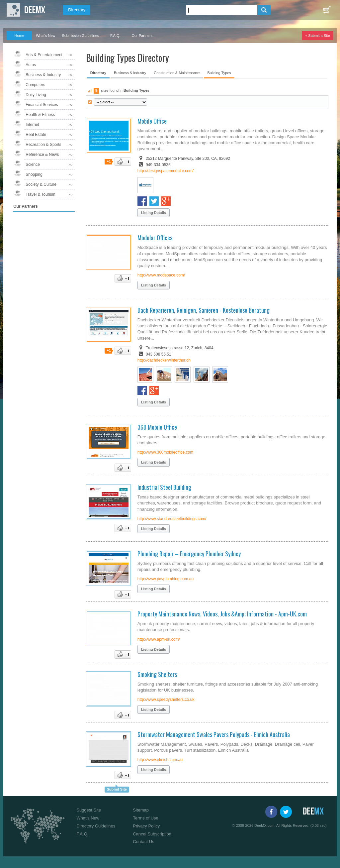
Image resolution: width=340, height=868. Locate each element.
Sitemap (141, 810)
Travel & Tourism (40, 194)
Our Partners (142, 36)
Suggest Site (89, 810)
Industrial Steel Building (164, 487)
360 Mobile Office (157, 427)
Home (19, 36)
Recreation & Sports (43, 145)
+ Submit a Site (318, 36)
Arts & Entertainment (44, 55)
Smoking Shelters (157, 674)
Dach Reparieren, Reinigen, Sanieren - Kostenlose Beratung (204, 310)
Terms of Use (146, 818)
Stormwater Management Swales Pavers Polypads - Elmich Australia (214, 734)
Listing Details (154, 213)
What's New (45, 36)
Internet (32, 125)
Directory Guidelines (96, 826)
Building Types (219, 73)
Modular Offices (155, 238)
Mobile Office (152, 121)
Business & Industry (43, 75)
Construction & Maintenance (177, 73)
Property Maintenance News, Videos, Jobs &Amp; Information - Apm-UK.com (222, 614)
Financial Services (42, 105)
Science (33, 164)
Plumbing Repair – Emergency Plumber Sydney (189, 554)
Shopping (34, 174)
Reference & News (42, 155)
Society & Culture (41, 184)
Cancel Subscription (152, 834)
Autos (31, 65)
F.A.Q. (115, 36)
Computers (35, 85)
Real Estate (36, 135)
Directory (77, 10)
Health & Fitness (40, 115)
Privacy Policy (146, 826)
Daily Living (36, 95)
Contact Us (143, 842)
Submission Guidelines (80, 36)
